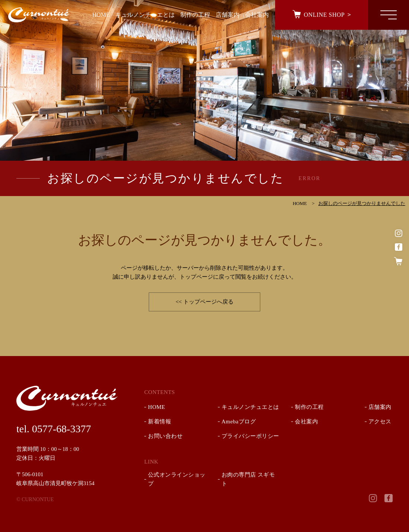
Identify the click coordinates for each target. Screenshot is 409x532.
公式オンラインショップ (177, 479)
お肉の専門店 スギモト (248, 479)
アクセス (380, 422)
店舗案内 (380, 407)
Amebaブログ (239, 422)
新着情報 (160, 422)
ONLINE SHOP (324, 15)
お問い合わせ (165, 436)
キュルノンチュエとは (250, 407)
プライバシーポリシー (250, 436)
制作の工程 (309, 407)
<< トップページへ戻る (204, 302)
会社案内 (306, 422)
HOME (157, 407)
